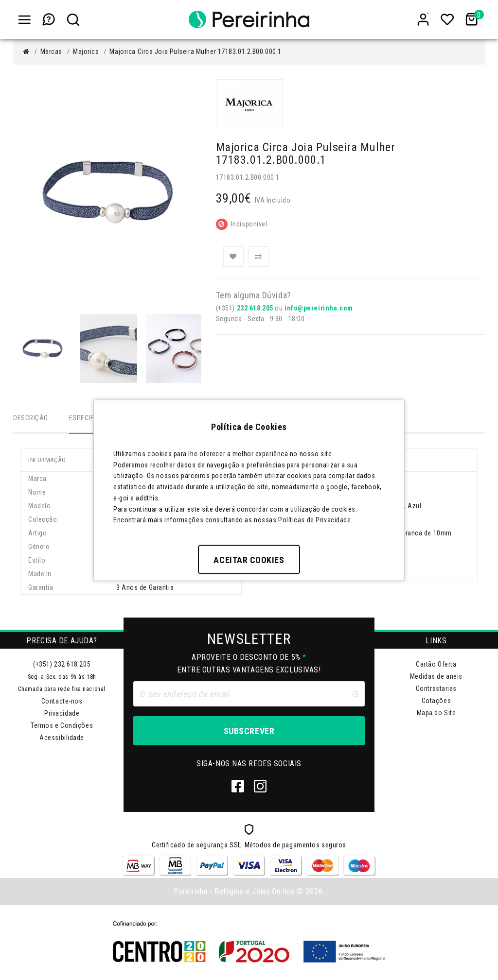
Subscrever (249, 732)
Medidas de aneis (436, 677)
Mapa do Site (436, 714)
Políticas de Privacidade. (315, 520)
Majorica (86, 52)
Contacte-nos (62, 702)
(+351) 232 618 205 (62, 665)
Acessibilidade (62, 739)
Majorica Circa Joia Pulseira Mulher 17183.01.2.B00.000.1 (195, 52)
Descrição (31, 418)
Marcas (51, 52)
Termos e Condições (62, 726)
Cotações (436, 702)
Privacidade (62, 714)
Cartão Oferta (436, 665)
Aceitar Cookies (249, 560)
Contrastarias (436, 689)
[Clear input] (355, 695)
